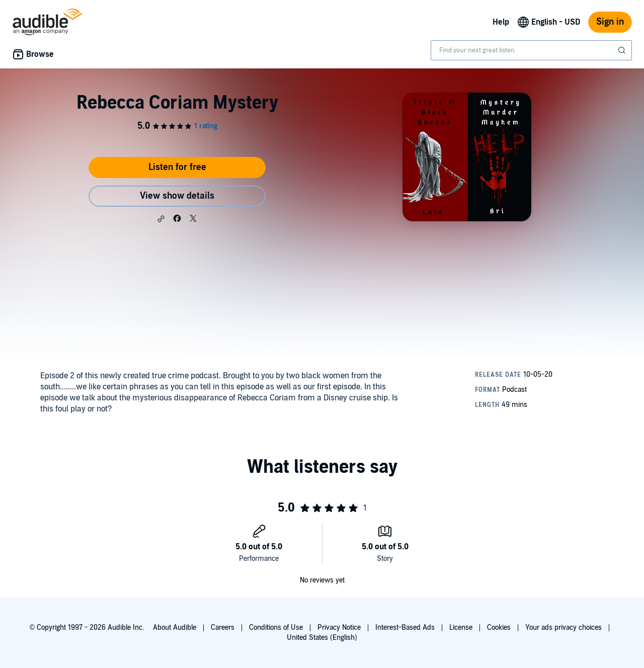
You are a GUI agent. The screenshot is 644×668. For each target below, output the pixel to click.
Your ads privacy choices (563, 628)
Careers (223, 628)
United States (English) (322, 638)
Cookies (499, 628)
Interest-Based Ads (405, 628)
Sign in (610, 22)
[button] (161, 219)
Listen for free (177, 167)
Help (501, 22)
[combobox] (531, 50)
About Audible (175, 628)
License (461, 628)
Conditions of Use (276, 628)
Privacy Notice (339, 628)
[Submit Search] (623, 50)
